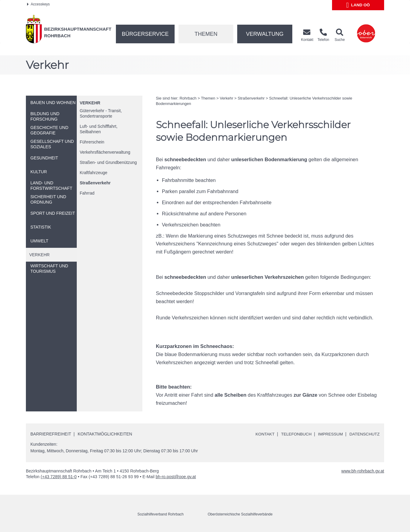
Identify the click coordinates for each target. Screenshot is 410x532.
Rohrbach (188, 98)
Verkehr (90, 103)
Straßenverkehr (95, 183)
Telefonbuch (294, 434)
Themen (206, 34)
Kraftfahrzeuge (94, 173)
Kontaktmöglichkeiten (105, 434)
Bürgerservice (145, 34)
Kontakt (262, 434)
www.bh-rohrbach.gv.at (363, 471)
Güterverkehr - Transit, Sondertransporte (101, 113)
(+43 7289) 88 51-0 (59, 477)
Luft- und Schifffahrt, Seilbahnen (99, 129)
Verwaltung (265, 34)
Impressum (329, 434)
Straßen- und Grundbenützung (108, 162)
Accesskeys (38, 4)
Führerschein (92, 142)
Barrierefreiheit (51, 434)
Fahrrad (87, 193)
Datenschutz (364, 434)
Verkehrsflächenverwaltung (105, 152)
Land (358, 5)
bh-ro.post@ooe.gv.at (176, 477)
